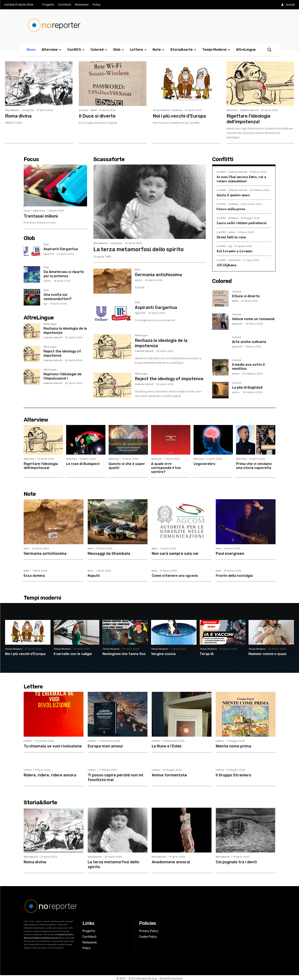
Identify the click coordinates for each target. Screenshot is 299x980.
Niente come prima (233, 746)
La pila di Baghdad (247, 387)
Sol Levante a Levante (235, 251)
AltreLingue (50, 324)
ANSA (94, 110)
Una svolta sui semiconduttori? (58, 296)
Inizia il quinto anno (233, 195)
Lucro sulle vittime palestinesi (242, 222)
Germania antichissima (158, 274)
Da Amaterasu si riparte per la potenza (64, 273)
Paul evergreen (230, 553)
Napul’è (94, 575)
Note (138, 269)
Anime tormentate (169, 774)
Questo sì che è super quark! (127, 465)
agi (45, 303)
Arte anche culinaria (249, 341)
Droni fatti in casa (231, 236)
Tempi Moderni (161, 110)
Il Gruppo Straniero (233, 774)
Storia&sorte (12, 110)
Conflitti (221, 172)
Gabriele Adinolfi (249, 110)
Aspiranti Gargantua (61, 249)
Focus (27, 210)
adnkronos (39, 210)
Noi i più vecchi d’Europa (179, 116)
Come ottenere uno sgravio (175, 575)
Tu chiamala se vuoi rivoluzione (53, 746)
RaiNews (178, 110)
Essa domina (34, 575)
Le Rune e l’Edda (167, 746)
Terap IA (207, 653)
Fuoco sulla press (231, 208)
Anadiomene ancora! (171, 861)
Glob (46, 244)
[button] (269, 49)
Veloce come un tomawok (253, 319)
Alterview (232, 110)
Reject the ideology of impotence (169, 378)
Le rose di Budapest (83, 463)
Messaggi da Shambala (109, 553)
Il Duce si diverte (97, 116)
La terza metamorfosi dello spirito (139, 249)
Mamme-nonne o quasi (267, 653)
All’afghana (226, 265)
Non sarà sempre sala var (175, 553)
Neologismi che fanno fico (124, 653)
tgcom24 (49, 254)
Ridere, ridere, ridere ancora (50, 774)
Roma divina (18, 116)
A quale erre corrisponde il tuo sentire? (166, 467)
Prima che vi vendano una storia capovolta (254, 465)
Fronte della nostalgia (234, 575)
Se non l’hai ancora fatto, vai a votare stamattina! (241, 178)
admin (47, 280)
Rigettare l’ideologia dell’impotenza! (249, 119)
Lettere (28, 741)
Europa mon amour (105, 746)
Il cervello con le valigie (73, 653)
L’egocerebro (204, 463)
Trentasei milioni (41, 216)
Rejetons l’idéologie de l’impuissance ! (63, 376)
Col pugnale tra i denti (236, 861)
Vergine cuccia (163, 653)
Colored (83, 110)
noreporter (28, 110)
